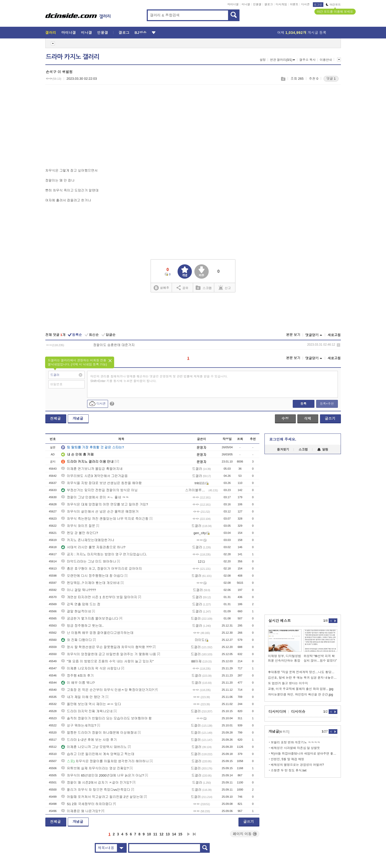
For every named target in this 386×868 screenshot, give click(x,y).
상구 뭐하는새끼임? (79, 725)
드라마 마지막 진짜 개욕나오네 (87, 711)
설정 (263, 60)
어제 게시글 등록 (302, 33)
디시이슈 (298, 712)
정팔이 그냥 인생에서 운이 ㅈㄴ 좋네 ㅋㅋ (95, 497)
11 (155, 834)
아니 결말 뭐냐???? (78, 590)
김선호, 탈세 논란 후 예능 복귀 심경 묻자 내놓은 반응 (303, 678)
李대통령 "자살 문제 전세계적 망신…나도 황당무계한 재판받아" (303, 672)
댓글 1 (331, 79)
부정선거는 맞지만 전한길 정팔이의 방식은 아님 (99, 490)
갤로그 (269, 4)
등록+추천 (327, 404)
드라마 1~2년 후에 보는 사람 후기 (89, 740)
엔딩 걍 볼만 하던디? (79, 533)
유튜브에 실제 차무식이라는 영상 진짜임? (95, 768)
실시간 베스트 (280, 621)
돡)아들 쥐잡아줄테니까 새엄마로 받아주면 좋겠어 (304, 754)
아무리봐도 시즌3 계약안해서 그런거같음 (94, 476)
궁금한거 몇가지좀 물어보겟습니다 (90, 619)
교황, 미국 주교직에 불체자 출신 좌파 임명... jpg (301, 689)
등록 (303, 404)
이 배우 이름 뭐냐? (78, 683)
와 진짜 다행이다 (76, 640)
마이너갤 (233, 4)
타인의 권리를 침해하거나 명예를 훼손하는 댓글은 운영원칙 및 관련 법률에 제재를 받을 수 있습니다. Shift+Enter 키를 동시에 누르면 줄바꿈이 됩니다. (159, 379)
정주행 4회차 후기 (77, 676)
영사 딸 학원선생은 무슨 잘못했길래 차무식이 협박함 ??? (106, 647)
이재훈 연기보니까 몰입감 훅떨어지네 (92, 469)
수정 (285, 418)
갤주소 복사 (307, 60)
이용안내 (326, 60)
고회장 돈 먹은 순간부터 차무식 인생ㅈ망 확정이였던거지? (107, 690)
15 (180, 834)
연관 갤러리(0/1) (282, 60)
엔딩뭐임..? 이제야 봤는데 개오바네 (90, 583)
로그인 (318, 5)
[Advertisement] (88, 128)
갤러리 (51, 33)
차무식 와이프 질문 (78, 526)
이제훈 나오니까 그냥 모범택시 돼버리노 (94, 747)
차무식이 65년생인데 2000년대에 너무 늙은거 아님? (103, 775)
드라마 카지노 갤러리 (73, 57)
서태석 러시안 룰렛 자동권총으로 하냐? (93, 547)
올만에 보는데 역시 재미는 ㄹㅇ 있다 (91, 704)
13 (168, 834)
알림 (323, 450)
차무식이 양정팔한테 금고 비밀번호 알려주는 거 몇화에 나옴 (109, 654)
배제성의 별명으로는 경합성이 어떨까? (297, 765)
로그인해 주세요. (283, 439)
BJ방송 (141, 33)
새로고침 (334, 335)
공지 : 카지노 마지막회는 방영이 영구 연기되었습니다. (104, 554)
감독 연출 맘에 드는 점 (81, 604)
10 (149, 834)
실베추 (161, 288)
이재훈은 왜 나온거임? (81, 811)
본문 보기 (293, 335)
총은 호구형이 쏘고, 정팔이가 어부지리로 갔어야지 (102, 569)
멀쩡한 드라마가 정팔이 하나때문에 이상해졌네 (99, 733)
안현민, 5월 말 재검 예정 (288, 759)
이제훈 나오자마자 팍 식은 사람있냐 (91, 668)
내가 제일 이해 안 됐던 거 (83, 697)
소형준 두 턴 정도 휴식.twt (289, 770)
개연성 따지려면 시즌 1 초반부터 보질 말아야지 (99, 597)
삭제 (338, 345)
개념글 (78, 418)
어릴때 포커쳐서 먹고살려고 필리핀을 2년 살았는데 (102, 797)
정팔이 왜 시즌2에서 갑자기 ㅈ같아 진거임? (96, 783)
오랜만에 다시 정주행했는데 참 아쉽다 (92, 576)
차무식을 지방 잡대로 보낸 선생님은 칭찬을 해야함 (102, 483)
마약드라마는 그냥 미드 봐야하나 (89, 561)
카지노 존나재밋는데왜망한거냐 (88, 540)
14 (174, 834)
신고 (225, 288)
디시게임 (281, 4)
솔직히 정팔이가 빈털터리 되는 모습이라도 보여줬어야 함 (107, 718)
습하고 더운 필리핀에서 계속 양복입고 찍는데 (98, 754)
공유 (183, 288)
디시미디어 (277, 712)
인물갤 (257, 4)
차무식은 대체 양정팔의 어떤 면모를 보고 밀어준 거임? (105, 504)
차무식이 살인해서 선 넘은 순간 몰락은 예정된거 (100, 512)
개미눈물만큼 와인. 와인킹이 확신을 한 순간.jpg (301, 695)
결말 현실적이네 (76, 611)
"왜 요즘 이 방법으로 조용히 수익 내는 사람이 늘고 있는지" (107, 661)
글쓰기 (330, 418)
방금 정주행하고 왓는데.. (82, 626)
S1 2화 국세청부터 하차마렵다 (86, 804)
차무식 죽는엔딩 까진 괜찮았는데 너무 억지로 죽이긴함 (105, 519)
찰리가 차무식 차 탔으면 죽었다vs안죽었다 (96, 790)
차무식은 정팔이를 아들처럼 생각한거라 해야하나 (105, 761)
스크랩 (283, 79)
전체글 (56, 418)
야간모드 (333, 5)
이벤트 (294, 4)
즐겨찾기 (283, 450)
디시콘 (306, 4)
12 (162, 834)
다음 (189, 834)
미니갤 (246, 4)
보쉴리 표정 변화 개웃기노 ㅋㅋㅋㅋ (295, 742)
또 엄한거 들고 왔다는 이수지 (288, 683)
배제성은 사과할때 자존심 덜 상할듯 (295, 748)
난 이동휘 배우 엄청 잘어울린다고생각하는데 (97, 633)
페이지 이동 (245, 834)
